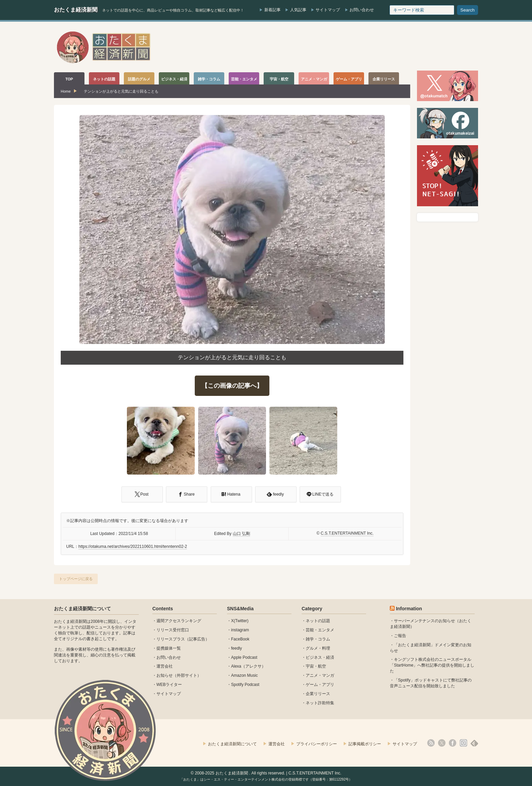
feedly (236, 648)
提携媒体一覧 (169, 648)
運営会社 (165, 666)
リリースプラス (171, 639)
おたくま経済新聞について (82, 609)
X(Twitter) (240, 621)
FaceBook (240, 639)
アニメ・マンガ (320, 675)
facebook (453, 743)
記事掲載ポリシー (365, 744)
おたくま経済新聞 (76, 10)
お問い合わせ (362, 10)
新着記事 (272, 10)
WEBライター (169, 685)
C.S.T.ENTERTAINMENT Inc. (347, 533)
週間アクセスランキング (179, 621)
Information (409, 609)
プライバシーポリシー (317, 744)
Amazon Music (244, 675)
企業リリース (318, 694)
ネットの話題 (318, 621)
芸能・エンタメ (320, 630)
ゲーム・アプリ (320, 685)
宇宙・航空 (316, 666)
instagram (240, 630)
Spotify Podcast (245, 685)
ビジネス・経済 (320, 657)
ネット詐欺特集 (320, 703)
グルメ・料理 (318, 648)
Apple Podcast (244, 657)
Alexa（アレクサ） (248, 666)
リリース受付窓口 (173, 630)
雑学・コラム (318, 639)
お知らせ (165, 675)
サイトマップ (328, 10)
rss (431, 743)
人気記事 (298, 10)
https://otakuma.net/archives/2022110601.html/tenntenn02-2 (133, 547)
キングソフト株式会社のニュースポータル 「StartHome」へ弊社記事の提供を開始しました (432, 665)
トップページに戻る (76, 579)
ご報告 (400, 636)
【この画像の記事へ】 (232, 386)
